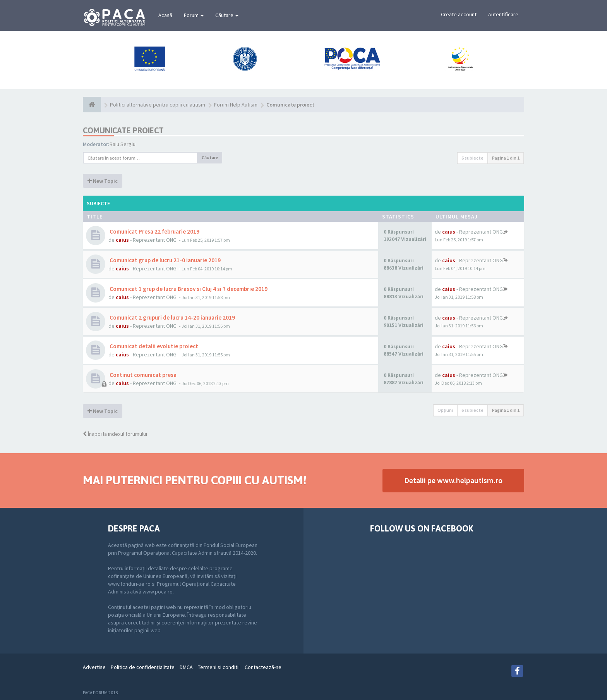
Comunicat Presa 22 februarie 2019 (154, 231)
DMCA (186, 667)
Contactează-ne (263, 667)
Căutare (227, 15)
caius (122, 240)
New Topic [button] (103, 181)
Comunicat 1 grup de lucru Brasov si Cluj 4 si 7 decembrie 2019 (188, 289)
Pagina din (506, 158)
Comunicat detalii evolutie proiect (153, 346)
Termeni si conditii (219, 667)
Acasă (165, 15)
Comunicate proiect (123, 130)
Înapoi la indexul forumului (115, 434)
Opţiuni (445, 410)
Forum (194, 15)
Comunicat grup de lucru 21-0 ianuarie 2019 (165, 260)
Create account (459, 14)
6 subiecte (472, 158)
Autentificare (503, 14)
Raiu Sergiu (123, 144)
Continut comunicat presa (142, 375)
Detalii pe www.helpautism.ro (453, 480)
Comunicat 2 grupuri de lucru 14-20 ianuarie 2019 (172, 317)
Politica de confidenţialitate (143, 667)
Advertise (94, 667)
